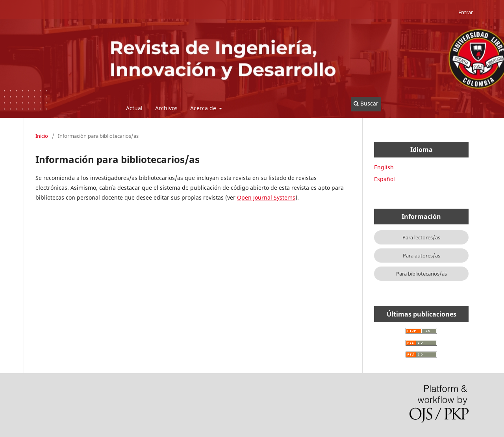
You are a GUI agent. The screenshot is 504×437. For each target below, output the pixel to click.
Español (384, 179)
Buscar (366, 103)
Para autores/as (422, 256)
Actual (134, 108)
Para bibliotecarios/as (422, 274)
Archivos (166, 108)
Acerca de (204, 108)
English (384, 167)
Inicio (42, 136)
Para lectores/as (421, 237)
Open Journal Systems (266, 197)
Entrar (466, 12)
